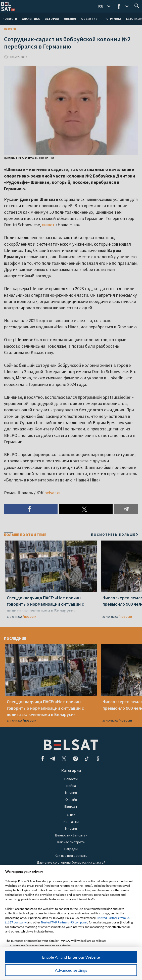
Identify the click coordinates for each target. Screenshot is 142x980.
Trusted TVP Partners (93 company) (64, 922)
